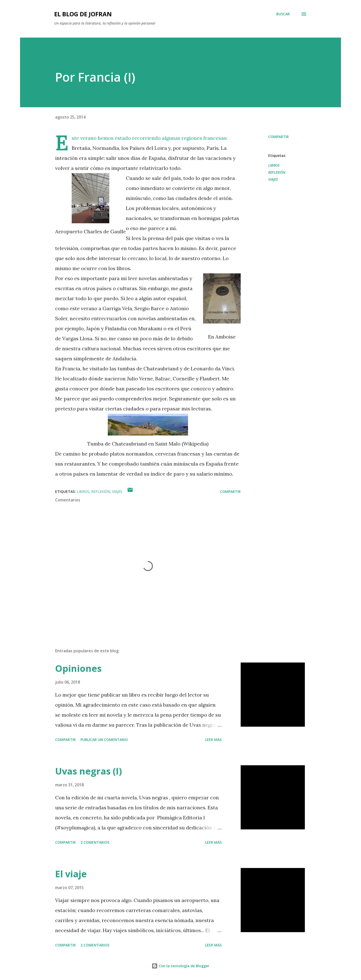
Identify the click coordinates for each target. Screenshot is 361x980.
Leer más (213, 740)
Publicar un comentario (104, 740)
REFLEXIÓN (277, 172)
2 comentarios (95, 842)
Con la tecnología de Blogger (180, 966)
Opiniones (78, 668)
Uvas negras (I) (88, 771)
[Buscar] (283, 14)
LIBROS (274, 165)
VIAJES (273, 179)
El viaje (71, 874)
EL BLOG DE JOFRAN (83, 14)
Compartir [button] (279, 137)
